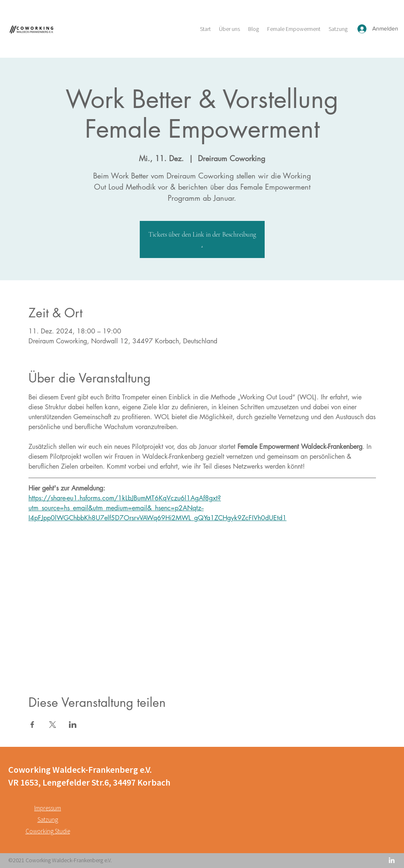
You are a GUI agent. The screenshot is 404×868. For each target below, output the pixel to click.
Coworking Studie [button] (48, 831)
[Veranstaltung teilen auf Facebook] (32, 725)
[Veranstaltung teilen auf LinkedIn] (73, 725)
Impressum (48, 808)
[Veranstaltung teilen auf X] (53, 725)
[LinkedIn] (392, 860)
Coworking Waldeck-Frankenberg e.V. (80, 769)
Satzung (48, 820)
